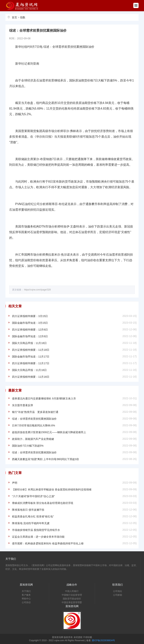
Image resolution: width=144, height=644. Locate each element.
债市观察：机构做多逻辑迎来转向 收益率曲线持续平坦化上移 (48, 543)
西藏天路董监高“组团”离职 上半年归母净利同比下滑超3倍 (45, 459)
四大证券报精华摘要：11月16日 (31, 377)
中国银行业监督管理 (72, 595)
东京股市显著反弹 (22, 405)
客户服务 (26, 595)
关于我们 (26, 591)
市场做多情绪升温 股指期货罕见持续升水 (36, 530)
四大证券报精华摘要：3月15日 (30, 316)
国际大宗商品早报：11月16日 (29, 370)
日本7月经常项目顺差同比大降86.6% (33, 425)
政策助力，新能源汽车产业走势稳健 (33, 439)
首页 (14, 17)
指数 (23, 17)
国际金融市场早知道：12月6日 (30, 336)
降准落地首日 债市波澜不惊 (28, 510)
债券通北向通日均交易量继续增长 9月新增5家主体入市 (44, 398)
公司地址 (118, 591)
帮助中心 (26, 599)
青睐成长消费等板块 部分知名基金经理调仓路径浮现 (43, 503)
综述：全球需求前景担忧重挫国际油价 (34, 419)
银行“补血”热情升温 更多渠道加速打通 (35, 412)
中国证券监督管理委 (72, 602)
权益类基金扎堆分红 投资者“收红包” (33, 516)
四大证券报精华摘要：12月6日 (30, 330)
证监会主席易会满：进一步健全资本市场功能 (38, 537)
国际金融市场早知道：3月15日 (30, 323)
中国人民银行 (72, 591)
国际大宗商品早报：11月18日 (29, 343)
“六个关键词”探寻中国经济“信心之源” (33, 496)
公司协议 (26, 602)
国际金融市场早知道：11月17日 (31, 357)
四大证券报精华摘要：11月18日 (31, 350)
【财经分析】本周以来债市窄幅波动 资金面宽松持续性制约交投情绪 (52, 490)
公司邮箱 (118, 595)
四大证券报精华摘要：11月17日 (31, 363)
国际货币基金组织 (72, 599)
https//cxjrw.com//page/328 (37, 290)
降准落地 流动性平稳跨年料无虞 (31, 523)
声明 (15, 483)
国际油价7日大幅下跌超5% (28, 446)
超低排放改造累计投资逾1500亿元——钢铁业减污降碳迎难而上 (49, 432)
